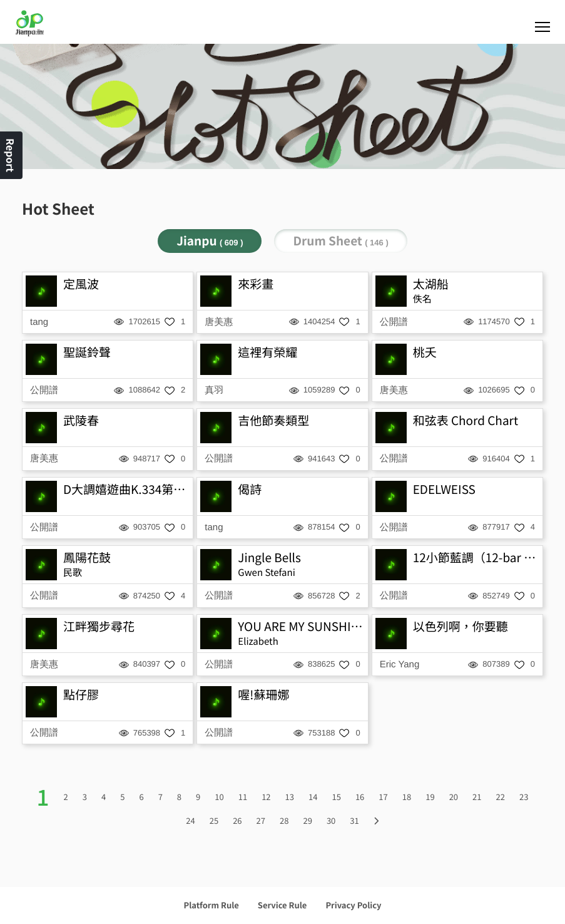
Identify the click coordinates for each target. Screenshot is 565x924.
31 (354, 820)
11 (243, 797)
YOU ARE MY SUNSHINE (301, 626)
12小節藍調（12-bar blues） (476, 557)
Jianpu (210, 241)
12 (266, 797)
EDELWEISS (444, 489)
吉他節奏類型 (273, 420)
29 (307, 820)
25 (214, 820)
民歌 (73, 572)
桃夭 (425, 352)
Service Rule (282, 905)
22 (501, 797)
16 (360, 797)
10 (219, 797)
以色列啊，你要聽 (461, 626)
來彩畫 (256, 284)
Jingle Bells (269, 557)
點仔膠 (81, 695)
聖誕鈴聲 (87, 352)
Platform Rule (211, 905)
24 (190, 820)
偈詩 (250, 489)
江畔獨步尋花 (99, 626)
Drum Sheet (340, 241)
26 (237, 820)
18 (407, 797)
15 (336, 797)
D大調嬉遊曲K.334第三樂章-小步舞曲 (126, 489)
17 (383, 797)
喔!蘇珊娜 (263, 695)
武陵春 (81, 420)
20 (454, 797)
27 (261, 820)
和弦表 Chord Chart (466, 420)
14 (313, 797)
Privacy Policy (353, 905)
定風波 (81, 284)
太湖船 (431, 284)
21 (477, 797)
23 (524, 797)
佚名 (422, 299)
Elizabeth (258, 641)
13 (290, 797)
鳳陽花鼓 (87, 557)
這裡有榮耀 (267, 352)
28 (284, 820)
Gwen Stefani (266, 572)
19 (430, 797)
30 (331, 820)
